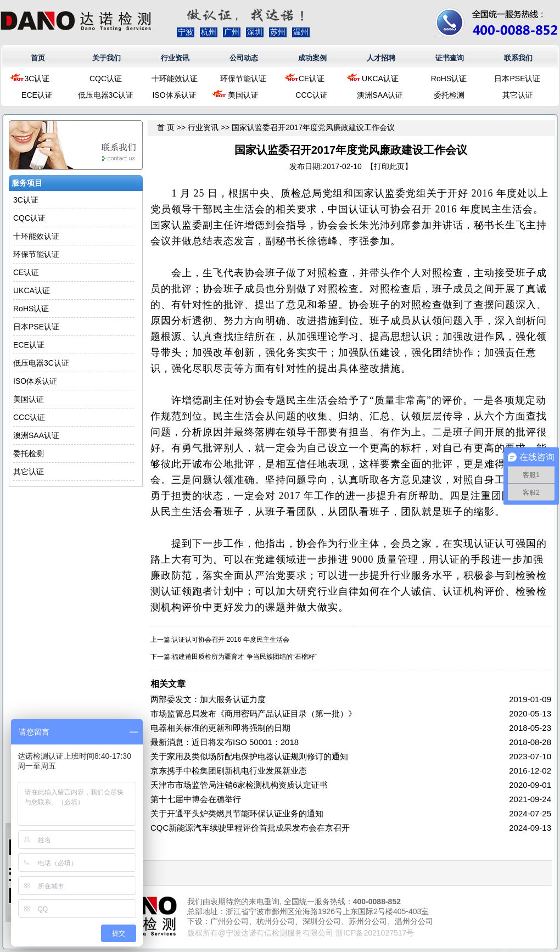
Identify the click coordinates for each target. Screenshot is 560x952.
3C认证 (37, 79)
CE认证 (312, 79)
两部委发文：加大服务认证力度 (208, 699)
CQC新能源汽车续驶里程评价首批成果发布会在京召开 (250, 828)
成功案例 (312, 58)
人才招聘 (381, 58)
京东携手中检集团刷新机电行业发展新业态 (229, 771)
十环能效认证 (175, 79)
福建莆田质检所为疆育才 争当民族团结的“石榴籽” (244, 657)
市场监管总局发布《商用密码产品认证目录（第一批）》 (253, 713)
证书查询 (450, 58)
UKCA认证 (380, 79)
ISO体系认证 (174, 95)
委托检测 (449, 95)
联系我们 (518, 58)
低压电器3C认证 (106, 95)
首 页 (166, 127)
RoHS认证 (449, 79)
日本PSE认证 (517, 79)
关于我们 (107, 58)
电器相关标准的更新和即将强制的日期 (220, 728)
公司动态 (244, 58)
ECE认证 (37, 95)
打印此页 (389, 166)
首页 (38, 58)
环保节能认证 (243, 79)
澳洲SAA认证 (380, 95)
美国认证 (243, 95)
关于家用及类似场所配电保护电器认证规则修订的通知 (249, 756)
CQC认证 (106, 79)
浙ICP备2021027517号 (375, 933)
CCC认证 (311, 95)
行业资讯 (175, 58)
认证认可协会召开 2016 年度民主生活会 (230, 640)
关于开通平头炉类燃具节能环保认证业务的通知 (237, 813)
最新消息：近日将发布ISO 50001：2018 (225, 742)
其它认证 (518, 95)
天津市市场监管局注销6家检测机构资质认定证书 (239, 785)
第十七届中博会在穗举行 (196, 799)
